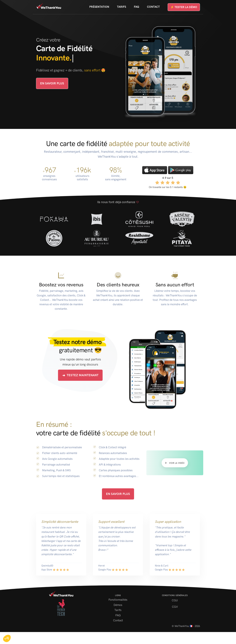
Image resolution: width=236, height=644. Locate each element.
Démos (118, 605)
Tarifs (122, 7)
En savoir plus (52, 83)
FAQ (137, 7)
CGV (175, 607)
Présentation (99, 7)
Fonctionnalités (118, 600)
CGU (175, 600)
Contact (153, 7)
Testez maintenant (80, 375)
